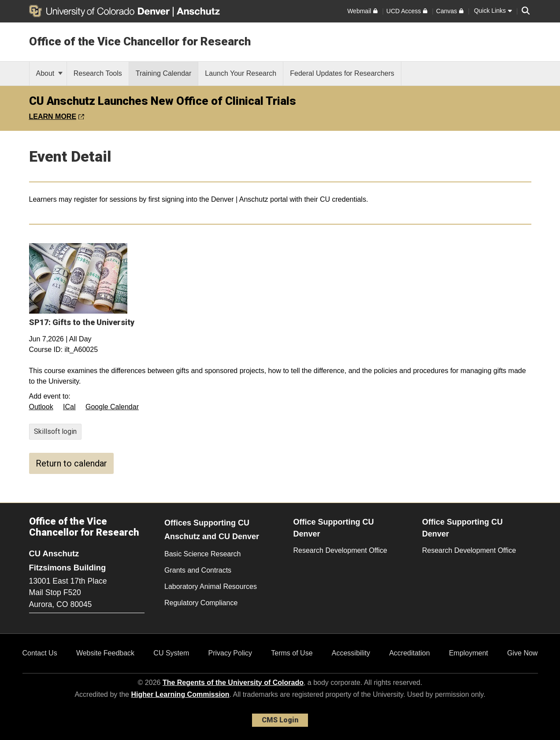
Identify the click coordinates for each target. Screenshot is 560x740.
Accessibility (351, 653)
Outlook (41, 407)
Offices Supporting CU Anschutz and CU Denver (212, 530)
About (49, 73)
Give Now (522, 653)
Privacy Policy (230, 653)
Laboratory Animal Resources (211, 586)
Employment (469, 653)
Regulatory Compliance (201, 603)
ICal (69, 407)
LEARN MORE (57, 117)
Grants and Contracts (198, 570)
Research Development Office (340, 550)
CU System (171, 653)
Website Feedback (105, 653)
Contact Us (40, 653)
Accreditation (410, 653)
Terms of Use (292, 653)
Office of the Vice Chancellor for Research (140, 41)
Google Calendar (112, 407)
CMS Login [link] (280, 720)
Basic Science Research (202, 554)
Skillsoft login (55, 431)
